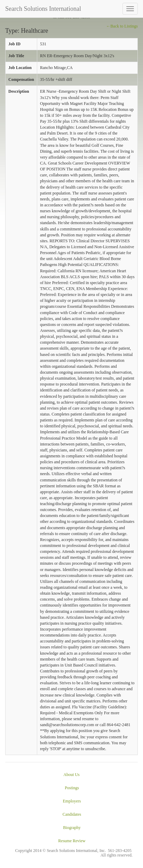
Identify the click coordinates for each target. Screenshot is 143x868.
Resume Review (72, 841)
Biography (72, 828)
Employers (72, 801)
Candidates (72, 814)
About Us (71, 775)
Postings (72, 788)
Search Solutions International (43, 9)
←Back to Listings (122, 26)
